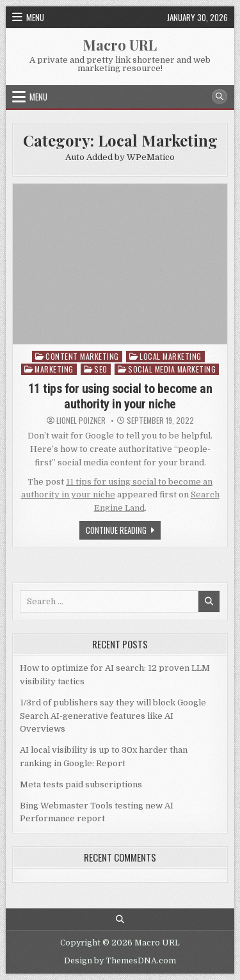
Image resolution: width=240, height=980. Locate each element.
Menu (35, 17)
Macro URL (120, 45)
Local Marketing (171, 356)
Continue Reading (123, 531)
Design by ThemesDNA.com (120, 961)
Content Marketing (82, 356)
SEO (101, 369)
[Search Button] (220, 97)
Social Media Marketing (172, 369)
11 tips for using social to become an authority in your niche (120, 396)
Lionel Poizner (81, 421)
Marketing (54, 369)
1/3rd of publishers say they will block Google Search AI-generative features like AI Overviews (113, 716)
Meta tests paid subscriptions (81, 784)
